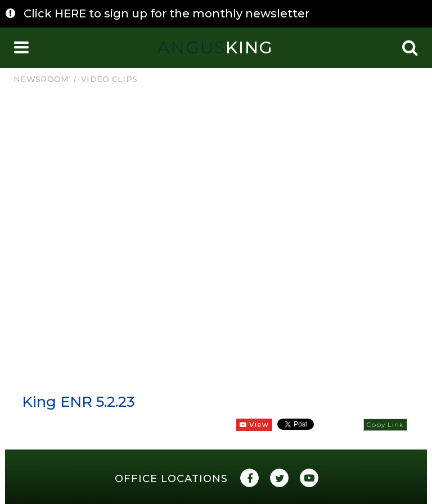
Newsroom (41, 79)
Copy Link (385, 424)
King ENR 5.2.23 (78, 402)
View (254, 424)
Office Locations (171, 479)
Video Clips (109, 79)
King (215, 47)
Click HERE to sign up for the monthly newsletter (166, 13)
